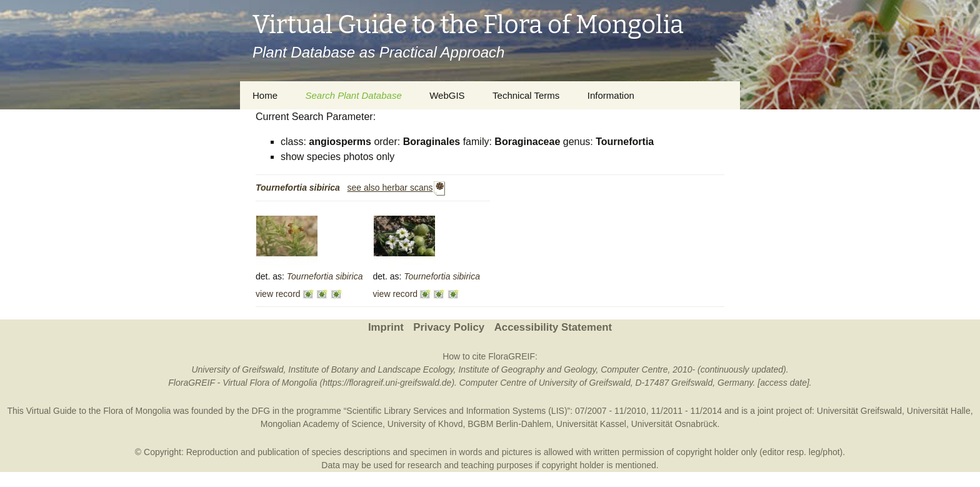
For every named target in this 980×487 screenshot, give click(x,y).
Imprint (386, 327)
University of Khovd (425, 424)
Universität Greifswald (859, 411)
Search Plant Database (353, 95)
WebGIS (447, 95)
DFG (261, 411)
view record (278, 294)
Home (265, 95)
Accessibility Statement (553, 327)
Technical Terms (526, 95)
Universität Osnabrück (674, 424)
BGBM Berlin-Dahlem (509, 424)
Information (611, 95)
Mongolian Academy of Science (322, 424)
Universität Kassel (591, 424)
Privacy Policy (449, 327)
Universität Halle (939, 411)
